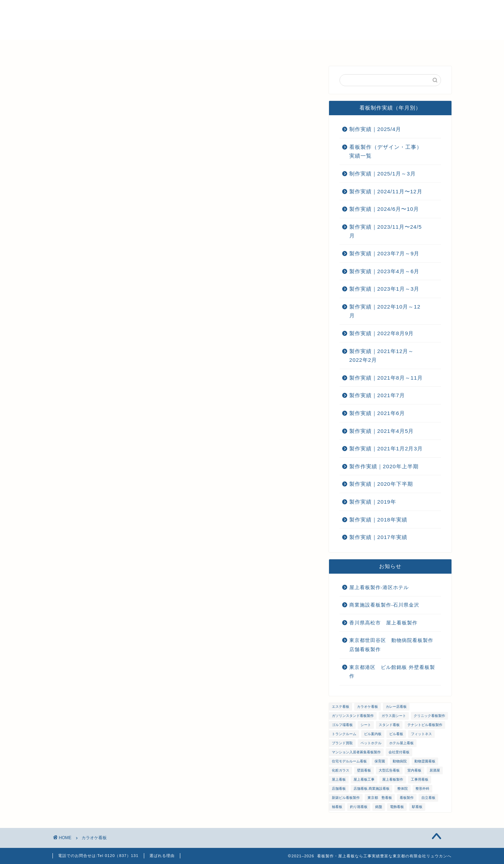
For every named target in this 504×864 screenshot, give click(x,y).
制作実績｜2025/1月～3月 (383, 174)
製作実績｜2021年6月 (377, 413)
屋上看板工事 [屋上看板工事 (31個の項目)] (364, 779)
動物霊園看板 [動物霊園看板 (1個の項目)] (425, 761)
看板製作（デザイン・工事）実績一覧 (386, 151)
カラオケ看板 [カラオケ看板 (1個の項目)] (367, 707)
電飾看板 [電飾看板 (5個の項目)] (397, 807)
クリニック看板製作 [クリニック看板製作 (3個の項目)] (429, 716)
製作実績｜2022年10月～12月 (385, 311)
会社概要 (180, 48)
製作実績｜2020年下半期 (381, 484)
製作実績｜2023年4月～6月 (384, 271)
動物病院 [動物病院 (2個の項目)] (400, 761)
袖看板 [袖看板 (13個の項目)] (337, 807)
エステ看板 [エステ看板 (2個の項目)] (341, 707)
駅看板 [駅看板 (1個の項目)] (417, 807)
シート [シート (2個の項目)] (366, 725)
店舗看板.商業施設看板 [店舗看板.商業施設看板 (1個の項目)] (372, 789)
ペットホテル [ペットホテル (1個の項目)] (371, 743)
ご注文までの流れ (278, 48)
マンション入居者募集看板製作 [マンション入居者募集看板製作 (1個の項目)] (356, 752)
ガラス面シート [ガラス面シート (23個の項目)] (394, 716)
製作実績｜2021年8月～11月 (386, 378)
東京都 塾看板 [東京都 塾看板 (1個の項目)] (380, 798)
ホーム (95, 48)
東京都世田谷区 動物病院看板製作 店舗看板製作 (394, 645)
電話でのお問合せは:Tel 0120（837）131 (98, 856)
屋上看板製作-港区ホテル (379, 587)
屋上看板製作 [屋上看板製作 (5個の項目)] (393, 779)
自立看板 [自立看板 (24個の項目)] (428, 798)
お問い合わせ (332, 48)
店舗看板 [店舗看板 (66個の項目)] (339, 789)
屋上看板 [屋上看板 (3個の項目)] (339, 779)
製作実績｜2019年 (373, 502)
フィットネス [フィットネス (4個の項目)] (421, 734)
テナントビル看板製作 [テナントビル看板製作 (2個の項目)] (425, 725)
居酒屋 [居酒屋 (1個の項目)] (435, 770)
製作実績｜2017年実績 (378, 537)
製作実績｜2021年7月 (377, 395)
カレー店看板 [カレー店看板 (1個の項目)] (396, 707)
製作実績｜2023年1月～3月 (384, 289)
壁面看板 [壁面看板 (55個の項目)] (364, 770)
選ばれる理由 (136, 48)
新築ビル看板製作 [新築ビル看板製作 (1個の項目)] (346, 798)
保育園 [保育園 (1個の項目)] (380, 761)
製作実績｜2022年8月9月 (382, 333)
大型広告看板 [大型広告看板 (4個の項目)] (389, 770)
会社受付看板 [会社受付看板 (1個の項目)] (399, 752)
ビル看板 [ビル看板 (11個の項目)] (396, 734)
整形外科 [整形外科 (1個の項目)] (422, 789)
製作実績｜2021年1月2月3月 (386, 448)
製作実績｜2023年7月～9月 (384, 253)
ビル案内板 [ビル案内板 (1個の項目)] (373, 734)
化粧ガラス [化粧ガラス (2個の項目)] (341, 770)
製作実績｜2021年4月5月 (382, 431)
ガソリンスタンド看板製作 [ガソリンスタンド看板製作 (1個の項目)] (353, 716)
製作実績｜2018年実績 (378, 520)
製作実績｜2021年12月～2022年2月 (382, 356)
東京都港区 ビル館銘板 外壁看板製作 (392, 672)
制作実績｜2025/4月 (375, 129)
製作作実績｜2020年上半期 (384, 466)
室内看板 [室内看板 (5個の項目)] (414, 770)
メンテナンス (223, 48)
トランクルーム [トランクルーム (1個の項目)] (344, 734)
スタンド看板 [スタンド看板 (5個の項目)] (389, 725)
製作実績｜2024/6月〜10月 (384, 209)
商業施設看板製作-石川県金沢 (384, 605)
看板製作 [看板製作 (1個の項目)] (407, 798)
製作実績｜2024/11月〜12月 (386, 191)
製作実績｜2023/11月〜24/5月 (386, 231)
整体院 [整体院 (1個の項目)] (402, 789)
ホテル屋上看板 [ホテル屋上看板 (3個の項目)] (401, 743)
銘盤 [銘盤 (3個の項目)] (379, 807)
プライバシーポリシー (391, 48)
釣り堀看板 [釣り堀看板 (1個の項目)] (359, 807)
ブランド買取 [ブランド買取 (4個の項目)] (342, 743)
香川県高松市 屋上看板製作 (383, 623)
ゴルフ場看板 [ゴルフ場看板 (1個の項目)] (342, 725)
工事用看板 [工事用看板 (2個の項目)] (420, 779)
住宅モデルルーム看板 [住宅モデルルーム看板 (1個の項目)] (349, 761)
